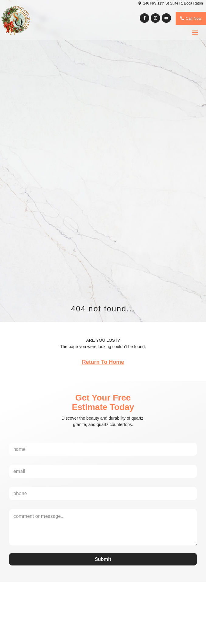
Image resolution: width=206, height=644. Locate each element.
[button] (195, 33)
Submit (103, 559)
